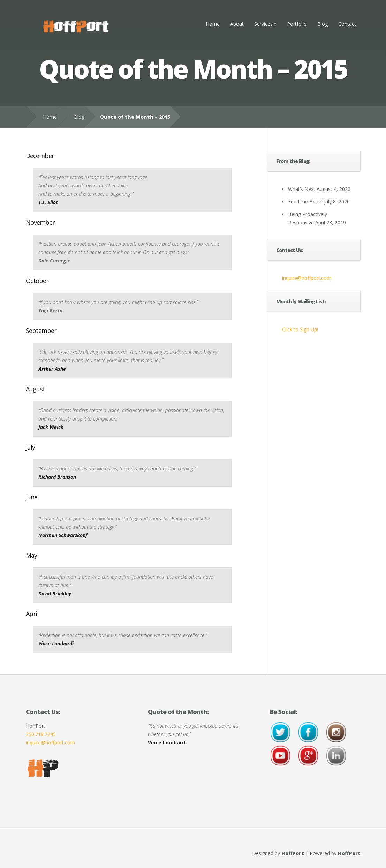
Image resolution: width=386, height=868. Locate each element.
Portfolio (297, 24)
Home (213, 24)
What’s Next (302, 189)
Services (265, 24)
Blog (323, 24)
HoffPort (293, 853)
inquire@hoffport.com (307, 278)
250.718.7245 (41, 734)
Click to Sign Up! (300, 329)
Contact (347, 24)
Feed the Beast (305, 202)
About (237, 24)
